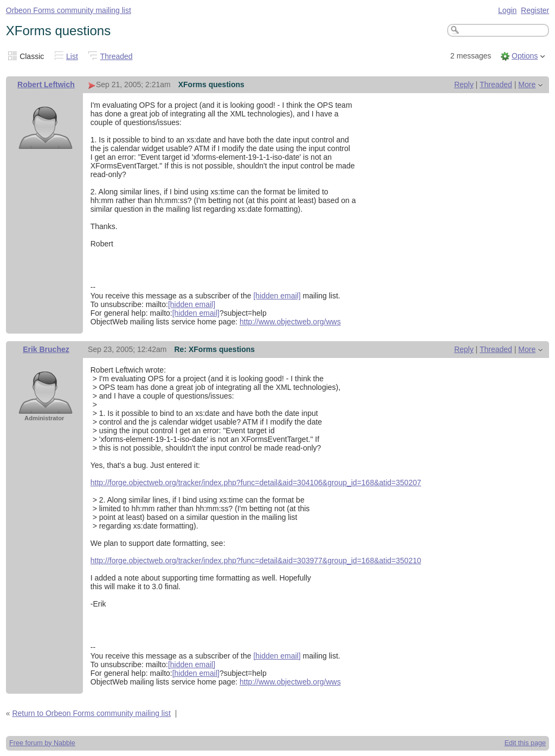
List (72, 56)
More (527, 84)
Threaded (117, 56)
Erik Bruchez (46, 349)
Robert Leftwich (46, 84)
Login (507, 10)
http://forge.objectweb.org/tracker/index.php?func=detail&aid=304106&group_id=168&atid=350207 (256, 483)
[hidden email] (277, 296)
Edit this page (525, 743)
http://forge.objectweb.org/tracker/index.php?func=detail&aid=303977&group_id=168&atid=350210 (256, 561)
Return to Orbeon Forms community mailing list (91, 713)
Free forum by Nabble (42, 743)
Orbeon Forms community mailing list (69, 10)
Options (525, 56)
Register (535, 10)
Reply (464, 84)
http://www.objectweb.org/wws (290, 322)
